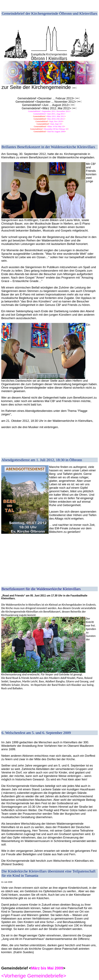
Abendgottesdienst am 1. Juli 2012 (28, 460)
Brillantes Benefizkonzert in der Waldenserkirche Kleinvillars (48, 147)
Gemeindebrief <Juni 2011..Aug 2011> (50, 114)
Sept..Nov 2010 (56, 121)
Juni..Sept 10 (56, 124)
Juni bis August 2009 (56, 131)
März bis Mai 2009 (47, 968)
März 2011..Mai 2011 (56, 116)
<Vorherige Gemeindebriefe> (34, 976)
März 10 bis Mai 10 (56, 126)
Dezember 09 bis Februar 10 (56, 129)
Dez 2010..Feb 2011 (56, 119)
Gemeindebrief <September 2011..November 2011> (49, 111)
